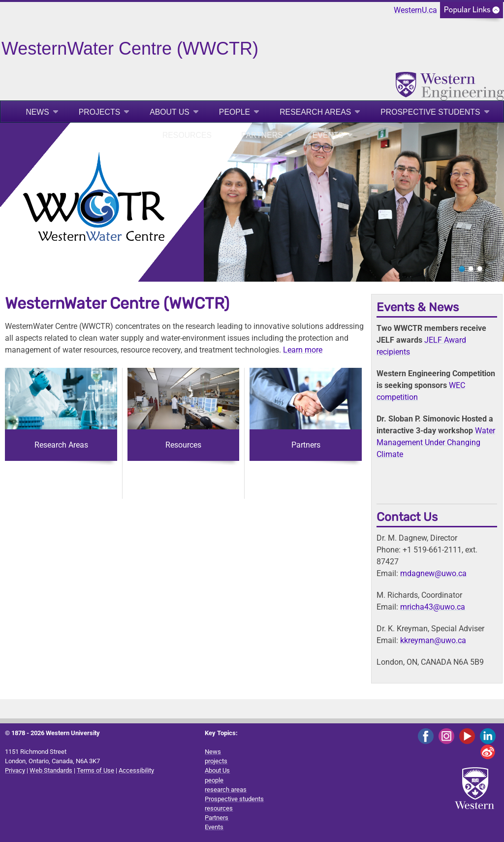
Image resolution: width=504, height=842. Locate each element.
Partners (262, 135)
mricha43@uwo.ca (433, 607)
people (235, 112)
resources (187, 135)
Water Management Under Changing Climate (436, 442)
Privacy (15, 770)
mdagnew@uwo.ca (433, 573)
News (37, 112)
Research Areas (61, 445)
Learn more (303, 350)
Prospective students (430, 112)
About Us (170, 112)
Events (328, 135)
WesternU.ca (415, 10)
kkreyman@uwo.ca (433, 640)
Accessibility (136, 770)
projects (99, 112)
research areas (315, 112)
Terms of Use (95, 770)
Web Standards (51, 770)
